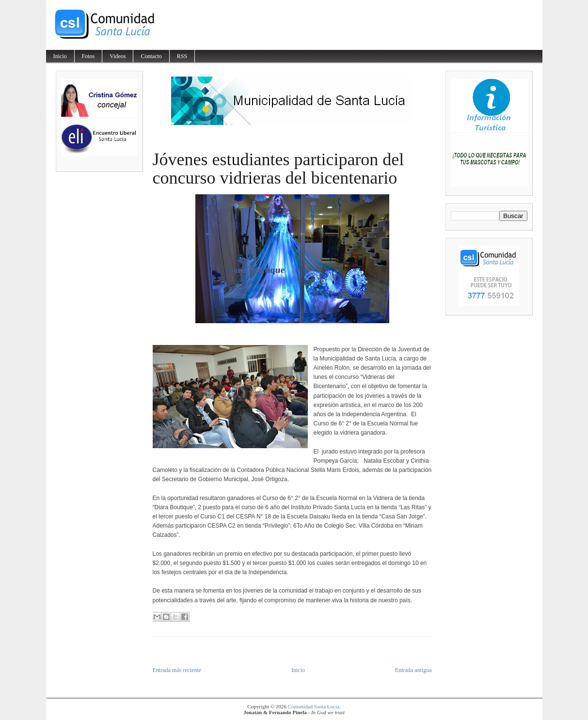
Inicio (60, 56)
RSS (182, 56)
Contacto (151, 56)
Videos (118, 56)
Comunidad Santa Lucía (314, 706)
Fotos (88, 56)
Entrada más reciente (177, 670)
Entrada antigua (413, 670)
